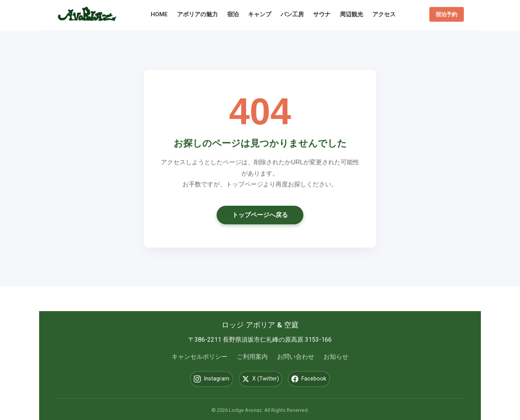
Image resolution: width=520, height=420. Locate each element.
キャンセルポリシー (200, 357)
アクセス (386, 14)
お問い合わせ (296, 357)
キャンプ (262, 14)
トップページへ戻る (260, 215)
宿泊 (235, 14)
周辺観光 (354, 14)
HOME (162, 14)
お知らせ (336, 357)
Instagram (205, 379)
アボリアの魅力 (200, 14)
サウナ (324, 14)
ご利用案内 (252, 357)
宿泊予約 (444, 14)
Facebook (315, 379)
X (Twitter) (261, 379)
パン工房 (294, 14)
